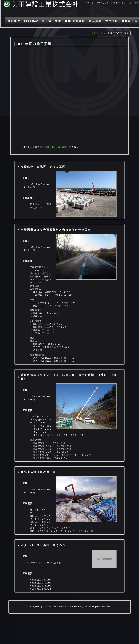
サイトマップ (120, 3)
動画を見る (129, 21)
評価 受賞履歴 (75, 21)
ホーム (88, 3)
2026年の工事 (34, 21)
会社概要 (14, 21)
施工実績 (55, 21)
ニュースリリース (102, 3)
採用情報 (112, 21)
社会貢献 (95, 21)
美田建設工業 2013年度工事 (55, 147)
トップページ (96, 33)
